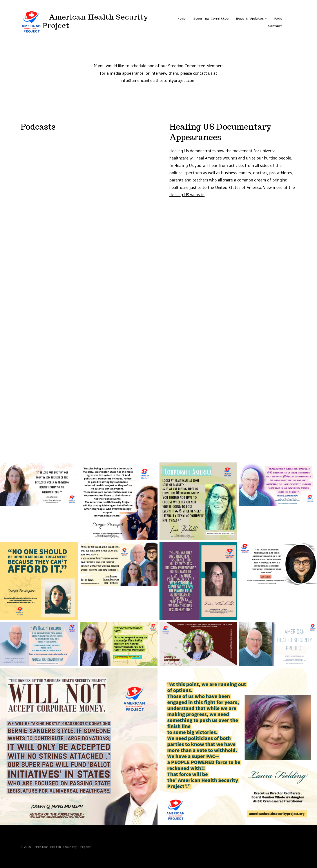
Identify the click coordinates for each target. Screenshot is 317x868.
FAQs (278, 18)
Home (182, 18)
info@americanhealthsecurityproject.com (158, 80)
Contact (275, 26)
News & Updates (251, 18)
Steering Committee (211, 18)
